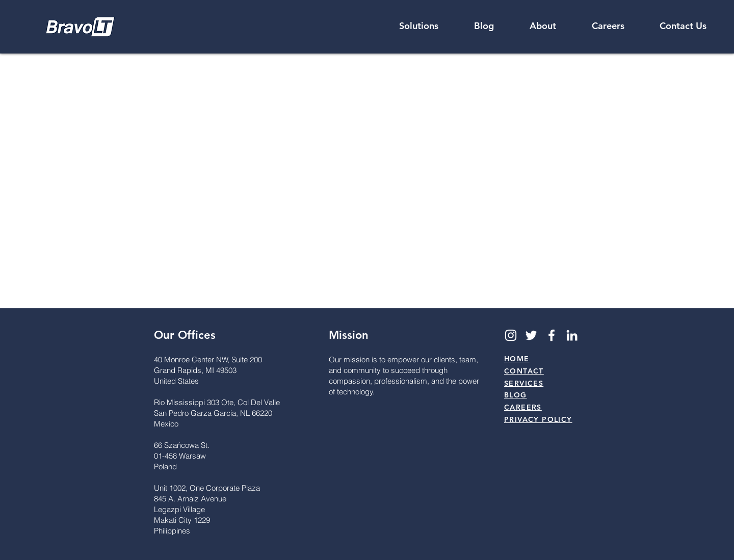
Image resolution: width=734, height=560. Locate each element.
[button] (543, 26)
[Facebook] (552, 335)
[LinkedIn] (572, 335)
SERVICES (524, 383)
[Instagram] (511, 335)
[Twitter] (531, 335)
